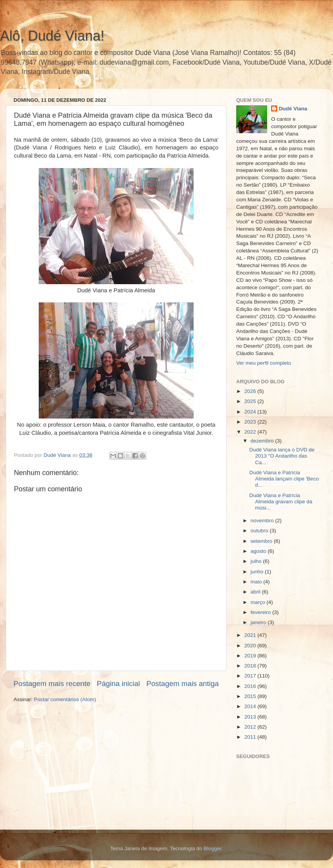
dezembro (263, 441)
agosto (259, 551)
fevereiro (261, 612)
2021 (251, 635)
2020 (251, 646)
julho (257, 561)
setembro (262, 541)
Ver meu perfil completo (264, 363)
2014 (251, 706)
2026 (251, 391)
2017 (251, 676)
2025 (251, 401)
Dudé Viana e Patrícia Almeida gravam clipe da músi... (281, 502)
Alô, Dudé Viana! (52, 36)
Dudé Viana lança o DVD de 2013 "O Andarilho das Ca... (282, 456)
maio (257, 582)
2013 (251, 717)
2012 (251, 727)
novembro (263, 521)
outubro (260, 531)
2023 (251, 422)
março (258, 602)
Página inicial (118, 684)
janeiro (259, 622)
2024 (251, 412)
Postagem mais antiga (183, 684)
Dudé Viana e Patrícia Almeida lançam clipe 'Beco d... (284, 479)
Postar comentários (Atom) (65, 699)
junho (258, 572)
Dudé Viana (293, 109)
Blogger (213, 848)
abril (256, 592)
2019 (251, 656)
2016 (251, 686)
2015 (251, 696)
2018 (251, 666)
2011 (251, 737)
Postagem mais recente (52, 684)
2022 (251, 432)
